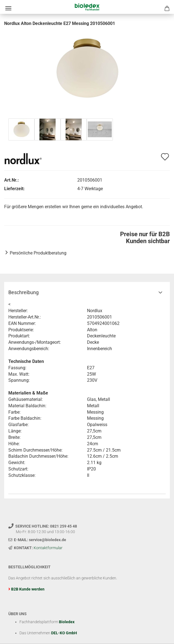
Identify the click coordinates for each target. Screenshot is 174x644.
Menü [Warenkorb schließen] (8, 8)
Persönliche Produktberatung (38, 253)
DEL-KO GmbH (64, 633)
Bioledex (67, 622)
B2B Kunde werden (28, 589)
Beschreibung (23, 292)
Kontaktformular (48, 548)
